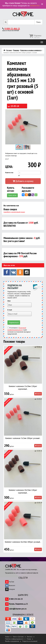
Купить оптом (12, 195)
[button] (39, 111)
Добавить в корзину (23, 181)
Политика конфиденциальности (14, 639)
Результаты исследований (30, 641)
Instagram (10, 589)
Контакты (30, 637)
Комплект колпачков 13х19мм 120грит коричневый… (23, 388)
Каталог (9, 50)
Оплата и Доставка (18, 637)
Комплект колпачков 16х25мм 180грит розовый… (23, 542)
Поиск (38, 22)
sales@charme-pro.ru (18, 609)
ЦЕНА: (9, 167)
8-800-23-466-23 (12, 29)
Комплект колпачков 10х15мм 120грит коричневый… (23, 491)
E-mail (10, 310)
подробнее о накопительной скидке (14, 212)
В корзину (38, 394)
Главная (7, 637)
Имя (9, 301)
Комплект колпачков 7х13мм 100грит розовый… (23, 438)
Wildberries (35, 6)
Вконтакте (10, 585)
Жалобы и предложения (12, 641)
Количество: (9, 173)
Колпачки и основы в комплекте (31, 50)
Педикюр (16, 50)
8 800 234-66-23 (16, 599)
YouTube (10, 582)
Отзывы (29, 639)
